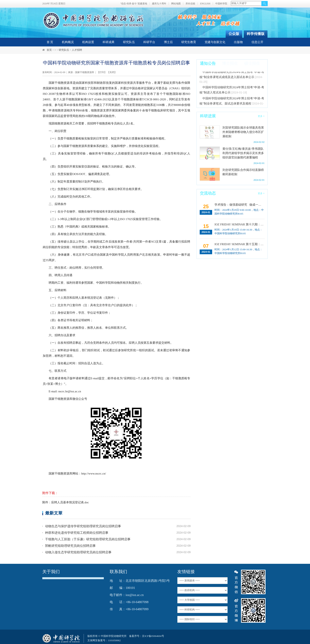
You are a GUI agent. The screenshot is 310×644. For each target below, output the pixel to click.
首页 (49, 50)
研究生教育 (189, 42)
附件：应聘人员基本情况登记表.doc (66, 502)
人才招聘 (77, 50)
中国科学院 (221, 4)
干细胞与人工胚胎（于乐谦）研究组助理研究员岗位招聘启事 (88, 539)
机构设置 (88, 42)
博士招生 (230, 63)
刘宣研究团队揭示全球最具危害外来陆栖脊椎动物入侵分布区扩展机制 (243, 132)
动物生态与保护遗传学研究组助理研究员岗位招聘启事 (83, 526)
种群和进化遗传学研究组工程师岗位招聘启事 (77, 533)
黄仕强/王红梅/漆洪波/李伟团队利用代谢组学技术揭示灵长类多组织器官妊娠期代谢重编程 (243, 153)
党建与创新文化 (215, 42)
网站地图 (176, 4)
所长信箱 (190, 4)
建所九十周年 (159, 4)
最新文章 (54, 513)
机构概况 (68, 42)
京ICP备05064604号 (153, 636)
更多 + (261, 116)
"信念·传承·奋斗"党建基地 (134, 4)
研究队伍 (129, 42)
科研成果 (109, 42)
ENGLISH (205, 4)
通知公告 (208, 63)
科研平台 (149, 42)
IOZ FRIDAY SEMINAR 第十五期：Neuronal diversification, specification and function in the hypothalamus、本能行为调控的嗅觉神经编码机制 (239, 244)
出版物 (238, 42)
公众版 (234, 34)
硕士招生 (252, 63)
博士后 (168, 42)
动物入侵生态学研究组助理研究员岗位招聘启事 (78, 552)
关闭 (112, 72)
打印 (102, 72)
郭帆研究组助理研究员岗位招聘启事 (70, 546)
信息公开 (257, 42)
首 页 (50, 42)
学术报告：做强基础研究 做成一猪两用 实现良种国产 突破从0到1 (239, 205)
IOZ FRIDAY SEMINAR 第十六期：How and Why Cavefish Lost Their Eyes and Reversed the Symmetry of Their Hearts (239, 224)
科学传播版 (256, 34)
